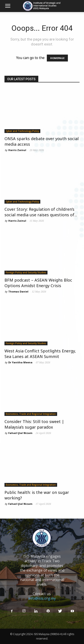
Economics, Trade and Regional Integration (31, 414)
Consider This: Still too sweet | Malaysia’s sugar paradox (34, 424)
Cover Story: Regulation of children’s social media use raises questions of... (41, 212)
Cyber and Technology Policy (22, 131)
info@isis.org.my (42, 598)
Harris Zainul (17, 150)
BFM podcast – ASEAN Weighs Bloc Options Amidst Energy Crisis (38, 283)
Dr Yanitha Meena (20, 362)
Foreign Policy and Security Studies (26, 272)
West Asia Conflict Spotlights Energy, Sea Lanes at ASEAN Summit (40, 354)
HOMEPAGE (57, 58)
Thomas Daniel (18, 291)
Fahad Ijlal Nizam (20, 433)
